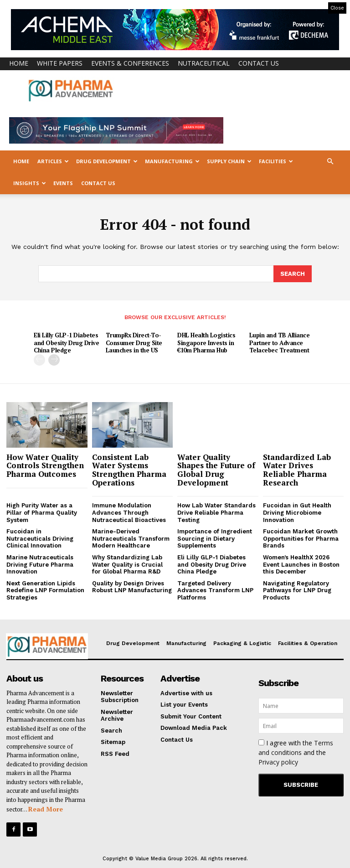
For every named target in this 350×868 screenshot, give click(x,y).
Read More (46, 809)
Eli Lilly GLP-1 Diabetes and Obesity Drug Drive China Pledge (66, 342)
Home (19, 63)
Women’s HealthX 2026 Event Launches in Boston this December (301, 564)
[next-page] (54, 359)
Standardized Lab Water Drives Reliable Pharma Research (297, 469)
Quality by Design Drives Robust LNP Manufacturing (132, 586)
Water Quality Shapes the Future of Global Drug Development (216, 469)
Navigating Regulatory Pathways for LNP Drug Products (297, 590)
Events (63, 183)
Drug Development (107, 161)
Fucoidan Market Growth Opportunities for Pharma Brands (301, 538)
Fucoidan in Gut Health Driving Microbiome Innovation (297, 512)
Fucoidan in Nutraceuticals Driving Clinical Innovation (40, 538)
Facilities (276, 161)
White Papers (60, 63)
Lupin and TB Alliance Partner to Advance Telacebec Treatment (280, 342)
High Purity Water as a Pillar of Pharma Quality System (42, 512)
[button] (330, 162)
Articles (53, 161)
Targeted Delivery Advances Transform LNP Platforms (215, 590)
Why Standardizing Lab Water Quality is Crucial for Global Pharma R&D (127, 564)
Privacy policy (278, 762)
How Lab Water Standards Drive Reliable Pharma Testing (216, 512)
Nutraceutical (204, 63)
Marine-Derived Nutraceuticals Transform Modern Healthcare (131, 538)
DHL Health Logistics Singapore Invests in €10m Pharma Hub (206, 342)
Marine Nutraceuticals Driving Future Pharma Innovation (40, 564)
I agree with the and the (296, 752)
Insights (30, 183)
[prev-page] (39, 359)
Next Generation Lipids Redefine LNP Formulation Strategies (45, 590)
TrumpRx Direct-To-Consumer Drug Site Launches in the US (134, 342)
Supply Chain (229, 161)
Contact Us (259, 63)
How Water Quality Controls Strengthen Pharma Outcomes (45, 465)
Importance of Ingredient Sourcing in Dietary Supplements (215, 538)
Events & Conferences (130, 63)
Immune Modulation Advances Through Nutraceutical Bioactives (129, 512)
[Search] (293, 274)
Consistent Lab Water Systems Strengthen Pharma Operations (129, 469)
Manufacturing (172, 161)
